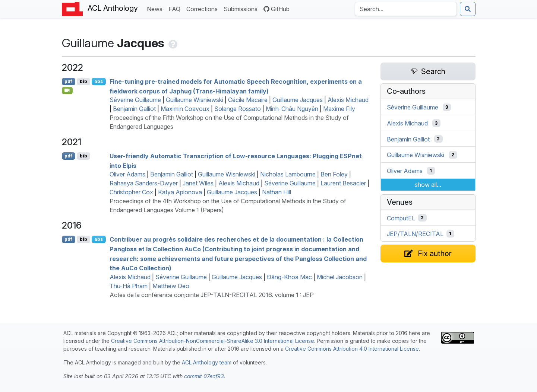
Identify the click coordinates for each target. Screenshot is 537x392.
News (156, 8)
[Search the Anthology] (406, 9)
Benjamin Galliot (134, 109)
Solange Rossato (238, 109)
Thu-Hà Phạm (129, 286)
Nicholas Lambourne (288, 174)
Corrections (203, 8)
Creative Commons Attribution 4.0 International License (352, 349)
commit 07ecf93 (204, 376)
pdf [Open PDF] (68, 81)
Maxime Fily (339, 109)
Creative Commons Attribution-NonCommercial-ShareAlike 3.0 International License (213, 341)
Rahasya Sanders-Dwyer (144, 183)
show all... (428, 185)
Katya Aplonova (180, 192)
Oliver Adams (127, 174)
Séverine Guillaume (135, 100)
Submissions (242, 8)
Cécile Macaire (248, 100)
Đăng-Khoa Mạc (289, 277)
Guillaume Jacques (298, 100)
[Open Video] (67, 90)
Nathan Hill (277, 192)
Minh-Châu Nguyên (292, 109)
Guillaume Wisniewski (195, 100)
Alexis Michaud (348, 100)
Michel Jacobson (340, 277)
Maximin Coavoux (185, 109)
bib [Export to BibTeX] (83, 81)
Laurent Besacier (343, 183)
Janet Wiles (198, 183)
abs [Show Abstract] (99, 81)
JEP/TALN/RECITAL (415, 234)
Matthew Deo (171, 286)
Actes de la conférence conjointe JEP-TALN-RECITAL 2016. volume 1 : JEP (212, 295)
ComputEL (401, 218)
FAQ (176, 8)
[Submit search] (468, 9)
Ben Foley (334, 174)
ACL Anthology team (207, 362)
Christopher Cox (131, 192)
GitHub (277, 9)
